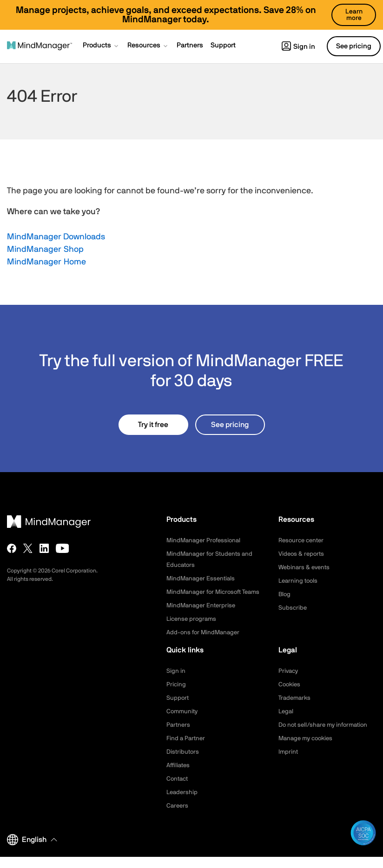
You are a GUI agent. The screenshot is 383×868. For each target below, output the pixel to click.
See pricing (230, 425)
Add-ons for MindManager (205, 644)
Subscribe (293, 608)
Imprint (289, 763)
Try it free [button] (153, 425)
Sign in (298, 47)
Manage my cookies (308, 750)
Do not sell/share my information (327, 736)
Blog (285, 594)
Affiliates (179, 776)
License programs (193, 630)
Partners (179, 736)
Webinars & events (306, 567)
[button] (101, 46)
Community (183, 723)
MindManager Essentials (202, 579)
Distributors (184, 763)
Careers (178, 817)
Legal (287, 723)
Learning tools (299, 581)
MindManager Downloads (56, 237)
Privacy (289, 682)
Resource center (303, 540)
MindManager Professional (206, 540)
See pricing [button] (354, 46)
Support (178, 709)
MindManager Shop (45, 250)
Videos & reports (303, 554)
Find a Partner (187, 750)
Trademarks (296, 709)
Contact (178, 790)
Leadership (183, 803)
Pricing (176, 696)
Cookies (290, 696)
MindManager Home (46, 262)
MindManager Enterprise (203, 617)
